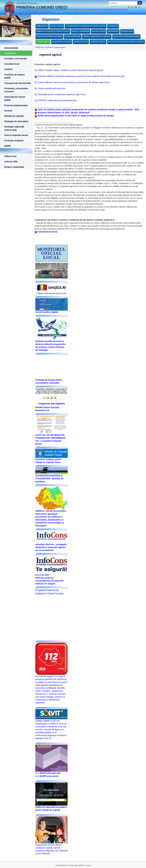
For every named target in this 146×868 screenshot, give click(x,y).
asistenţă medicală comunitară (49, 36)
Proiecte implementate (16, 105)
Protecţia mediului (14, 140)
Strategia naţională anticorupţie (14, 128)
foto (46, 276)
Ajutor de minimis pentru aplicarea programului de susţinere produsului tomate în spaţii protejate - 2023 (88, 109)
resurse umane (57, 26)
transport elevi (127, 31)
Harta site (40, 47)
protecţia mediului (98, 42)
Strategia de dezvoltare (16, 121)
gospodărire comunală (62, 42)
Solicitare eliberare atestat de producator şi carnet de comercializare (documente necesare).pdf (79, 76)
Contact (8, 69)
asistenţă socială (81, 42)
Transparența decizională (17, 83)
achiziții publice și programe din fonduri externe (86, 26)
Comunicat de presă (46, 232)
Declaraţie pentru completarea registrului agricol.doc (60, 94)
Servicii (8, 111)
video (56, 276)
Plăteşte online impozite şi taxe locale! (52, 293)
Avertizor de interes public (15, 76)
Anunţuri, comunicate (16, 58)
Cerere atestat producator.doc (50, 88)
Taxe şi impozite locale (16, 135)
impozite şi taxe (98, 31)
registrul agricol (43, 42)
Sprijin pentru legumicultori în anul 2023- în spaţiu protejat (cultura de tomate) (76, 116)
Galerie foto (10, 156)
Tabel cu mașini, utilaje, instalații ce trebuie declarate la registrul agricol (69, 70)
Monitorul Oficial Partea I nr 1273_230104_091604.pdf (64, 113)
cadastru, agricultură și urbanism (97, 36)
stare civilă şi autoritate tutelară (126, 36)
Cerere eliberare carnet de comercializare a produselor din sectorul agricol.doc (72, 82)
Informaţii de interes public (15, 98)
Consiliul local (12, 64)
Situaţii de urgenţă (14, 116)
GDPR (7, 146)
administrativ (113, 31)
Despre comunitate (14, 167)
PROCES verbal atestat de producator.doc (56, 100)
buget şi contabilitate (81, 31)
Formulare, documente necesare (16, 90)
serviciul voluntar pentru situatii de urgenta (126, 42)
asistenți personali (73, 36)
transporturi (113, 26)
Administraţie (11, 48)
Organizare (10, 53)
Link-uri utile (11, 161)
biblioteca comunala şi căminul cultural (53, 31)
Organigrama (42, 26)
